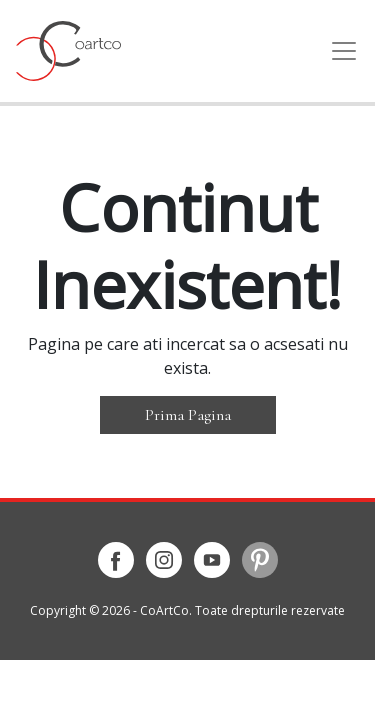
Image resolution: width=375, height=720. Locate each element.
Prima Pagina (188, 415)
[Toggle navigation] (338, 51)
